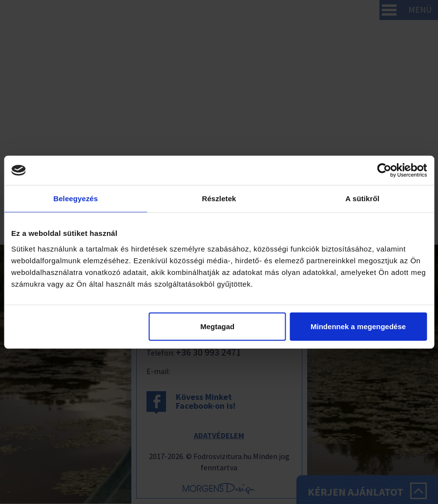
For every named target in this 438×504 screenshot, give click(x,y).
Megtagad (217, 326)
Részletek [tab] (219, 199)
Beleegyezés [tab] (75, 199)
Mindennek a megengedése (358, 326)
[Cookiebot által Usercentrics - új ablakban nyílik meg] (384, 170)
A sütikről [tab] (362, 199)
